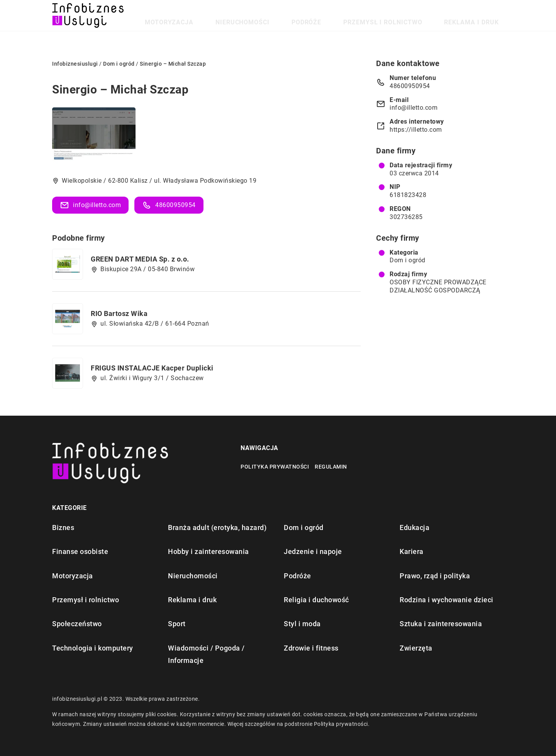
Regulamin (331, 467)
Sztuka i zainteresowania (441, 624)
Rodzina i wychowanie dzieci (447, 600)
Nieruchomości (309, 15)
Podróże (356, 15)
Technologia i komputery (93, 648)
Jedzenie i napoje (313, 551)
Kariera (412, 551)
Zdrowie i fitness (311, 648)
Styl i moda (302, 624)
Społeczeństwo (77, 624)
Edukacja (414, 528)
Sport (177, 624)
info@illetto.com (90, 205)
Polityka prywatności (275, 467)
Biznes (63, 528)
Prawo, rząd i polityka (435, 576)
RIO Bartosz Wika (119, 313)
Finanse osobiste (80, 551)
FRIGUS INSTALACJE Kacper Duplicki (152, 368)
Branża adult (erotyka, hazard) (217, 528)
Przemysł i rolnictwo (414, 15)
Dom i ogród (408, 260)
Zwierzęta (416, 648)
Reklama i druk (481, 15)
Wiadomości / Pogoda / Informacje (206, 654)
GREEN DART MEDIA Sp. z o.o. (140, 259)
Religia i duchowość (316, 600)
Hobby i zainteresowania (208, 551)
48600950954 (169, 205)
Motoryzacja (253, 15)
